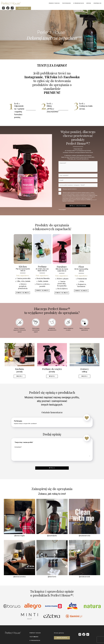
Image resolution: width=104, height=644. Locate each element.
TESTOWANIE (67, 3)
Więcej (19, 376)
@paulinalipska (52, 535)
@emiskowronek (84, 576)
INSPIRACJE (98, 3)
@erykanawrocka (84, 535)
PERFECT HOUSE (54, 3)
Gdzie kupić (23, 8)
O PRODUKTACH (79, 3)
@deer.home (52, 576)
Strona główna (59, 633)
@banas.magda (19, 535)
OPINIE (89, 3)
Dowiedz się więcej (23, 293)
